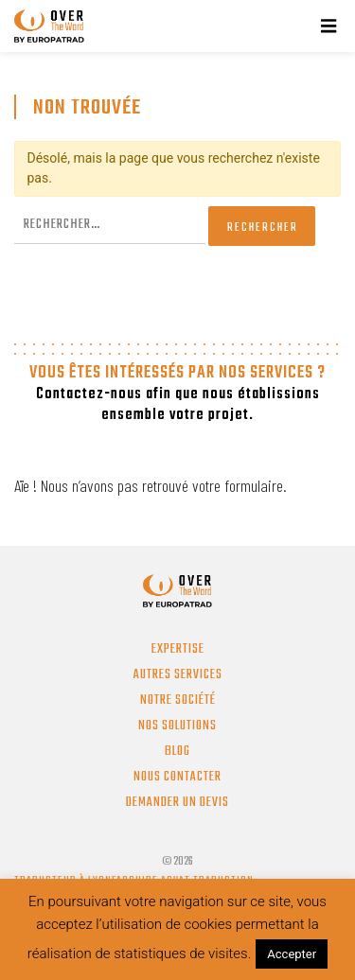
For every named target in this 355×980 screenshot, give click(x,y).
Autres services (178, 675)
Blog (177, 752)
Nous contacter (177, 777)
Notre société (178, 700)
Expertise (178, 649)
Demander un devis (177, 803)
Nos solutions (177, 726)
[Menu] (328, 26)
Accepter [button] (292, 954)
